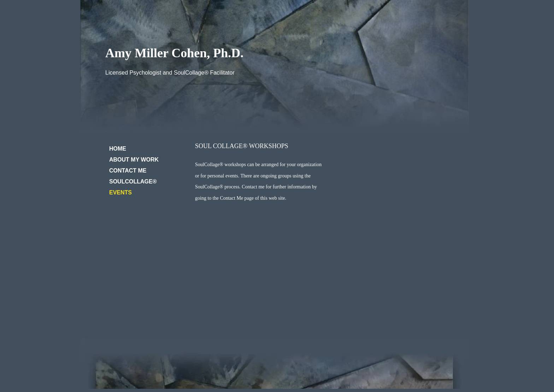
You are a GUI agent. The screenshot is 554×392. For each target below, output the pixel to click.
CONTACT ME (128, 171)
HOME (118, 149)
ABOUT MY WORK (134, 160)
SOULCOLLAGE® (133, 182)
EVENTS (120, 192)
